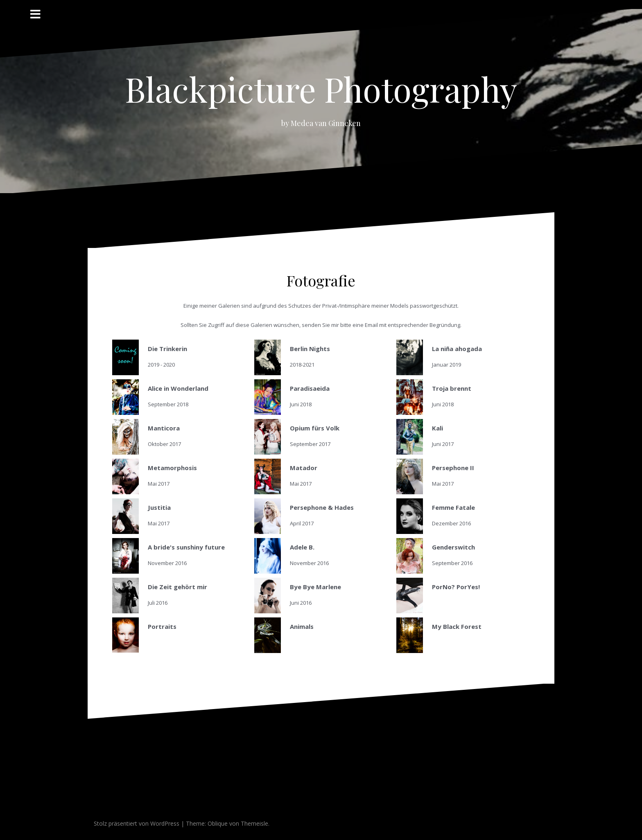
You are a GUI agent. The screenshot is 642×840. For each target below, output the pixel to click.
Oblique (218, 823)
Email (371, 325)
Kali (437, 428)
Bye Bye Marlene (315, 587)
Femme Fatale (453, 507)
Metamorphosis (172, 468)
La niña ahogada (457, 349)
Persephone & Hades (322, 507)
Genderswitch (453, 547)
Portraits (162, 626)
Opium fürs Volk (315, 428)
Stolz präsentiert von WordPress (137, 823)
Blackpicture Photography (321, 89)
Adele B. (302, 547)
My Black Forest (457, 626)
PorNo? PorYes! (456, 587)
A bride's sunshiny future (186, 547)
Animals (302, 626)
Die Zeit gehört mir (177, 587)
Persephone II (453, 468)
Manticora (164, 428)
